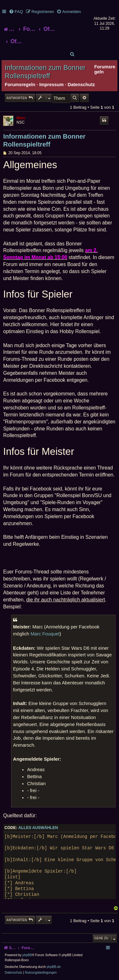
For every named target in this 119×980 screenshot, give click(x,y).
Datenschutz (81, 85)
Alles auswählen (38, 828)
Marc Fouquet (45, 634)
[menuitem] (16, 12)
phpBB (27, 955)
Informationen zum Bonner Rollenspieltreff (45, 72)
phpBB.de (54, 967)
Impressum (52, 85)
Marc (21, 118)
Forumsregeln (20, 85)
